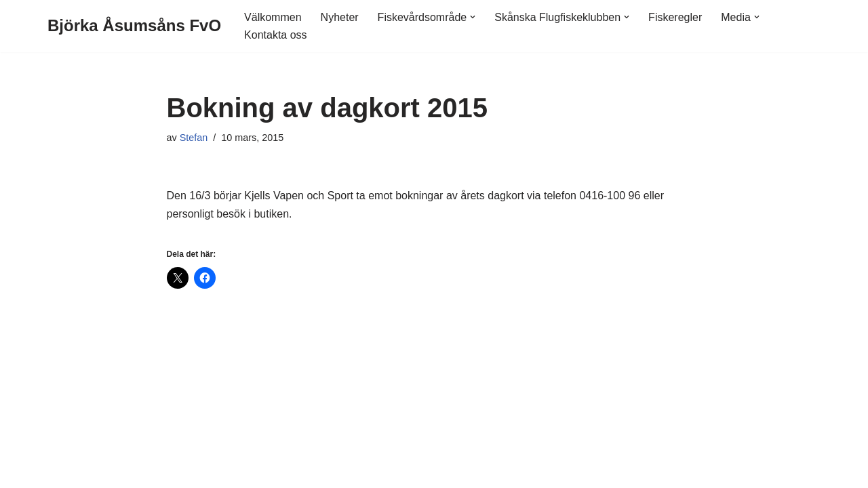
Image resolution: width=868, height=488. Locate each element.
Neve (60, 471)
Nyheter (340, 17)
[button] (473, 17)
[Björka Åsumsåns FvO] (134, 26)
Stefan (194, 138)
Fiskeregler (675, 17)
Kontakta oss (276, 35)
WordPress (160, 471)
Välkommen (273, 17)
